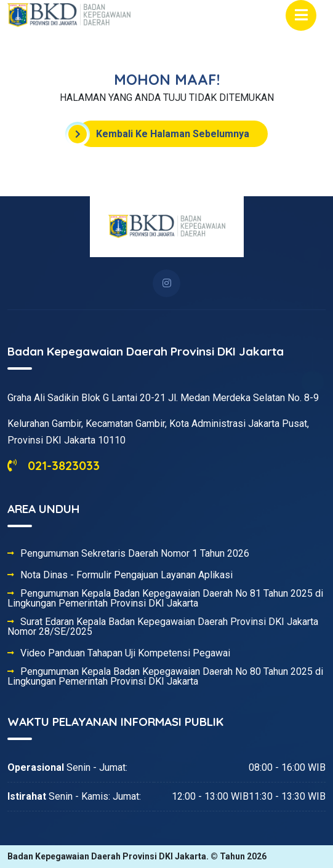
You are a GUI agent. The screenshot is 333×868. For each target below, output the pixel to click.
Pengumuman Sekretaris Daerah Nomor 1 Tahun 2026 (135, 554)
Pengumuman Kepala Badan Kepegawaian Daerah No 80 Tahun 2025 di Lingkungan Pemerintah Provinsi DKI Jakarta (165, 677)
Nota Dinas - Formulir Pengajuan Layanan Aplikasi (126, 575)
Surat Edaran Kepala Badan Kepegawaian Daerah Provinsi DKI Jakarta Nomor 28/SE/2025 (163, 627)
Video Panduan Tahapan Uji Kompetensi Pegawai (125, 653)
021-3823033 (54, 465)
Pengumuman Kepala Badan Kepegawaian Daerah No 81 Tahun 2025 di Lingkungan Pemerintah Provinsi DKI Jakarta (165, 599)
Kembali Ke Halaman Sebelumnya (163, 134)
